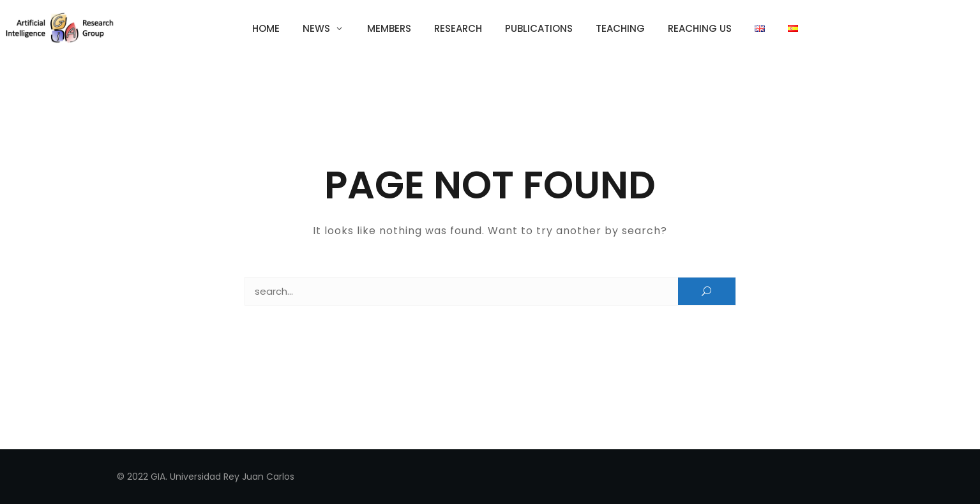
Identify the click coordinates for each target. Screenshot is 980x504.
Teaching (620, 28)
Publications (539, 28)
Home (266, 28)
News (316, 28)
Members (389, 28)
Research (458, 28)
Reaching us (700, 28)
